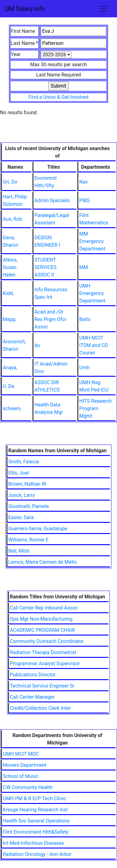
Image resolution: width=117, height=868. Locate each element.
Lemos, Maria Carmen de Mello (43, 562)
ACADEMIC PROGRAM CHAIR (42, 630)
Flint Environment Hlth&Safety (36, 832)
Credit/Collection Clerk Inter (40, 708)
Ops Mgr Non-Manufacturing (41, 619)
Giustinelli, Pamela (29, 506)
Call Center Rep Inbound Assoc (44, 608)
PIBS (84, 200)
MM (84, 267)
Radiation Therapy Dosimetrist (43, 652)
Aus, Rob (13, 219)
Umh (84, 368)
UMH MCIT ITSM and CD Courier (93, 345)
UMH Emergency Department (92, 293)
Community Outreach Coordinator (47, 641)
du (37, 345)
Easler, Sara (21, 517)
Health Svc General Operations (36, 821)
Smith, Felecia (24, 462)
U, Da (9, 386)
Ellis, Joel (19, 473)
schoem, (12, 408)
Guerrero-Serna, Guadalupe (38, 529)
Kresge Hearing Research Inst (35, 810)
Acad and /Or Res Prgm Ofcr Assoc (50, 319)
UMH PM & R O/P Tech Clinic (35, 799)
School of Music (21, 776)
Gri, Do (10, 182)
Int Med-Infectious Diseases (33, 843)
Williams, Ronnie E (28, 540)
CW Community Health (28, 787)
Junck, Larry (22, 495)
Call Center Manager (32, 697)
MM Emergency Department (92, 241)
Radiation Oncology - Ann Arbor (37, 854)
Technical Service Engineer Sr (42, 686)
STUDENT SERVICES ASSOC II (45, 267)
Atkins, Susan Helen (10, 267)
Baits (85, 319)
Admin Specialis (52, 200)
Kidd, (8, 293)
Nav (84, 182)
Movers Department (25, 765)
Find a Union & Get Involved (58, 97)
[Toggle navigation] (103, 9)
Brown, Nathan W (27, 484)
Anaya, (10, 368)
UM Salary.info (25, 9)
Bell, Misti (19, 551)
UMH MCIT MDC (21, 754)
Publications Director (33, 675)
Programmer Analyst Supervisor (45, 664)
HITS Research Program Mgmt (95, 408)
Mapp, (10, 319)
